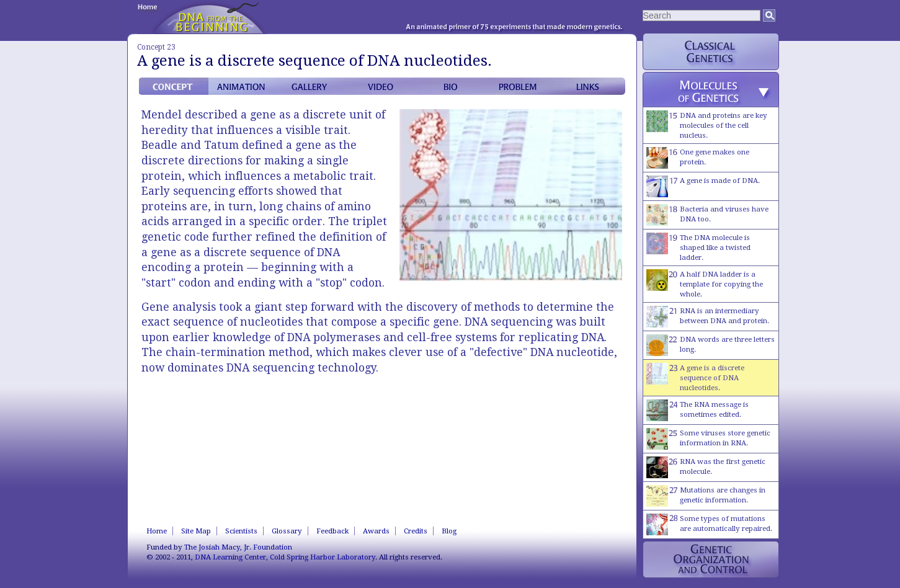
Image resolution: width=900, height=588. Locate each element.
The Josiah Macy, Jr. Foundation (238, 547)
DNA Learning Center (230, 557)
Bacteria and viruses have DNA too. (707, 215)
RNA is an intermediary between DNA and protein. (708, 317)
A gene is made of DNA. (703, 186)
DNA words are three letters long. (711, 345)
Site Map (196, 531)
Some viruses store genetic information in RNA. (708, 439)
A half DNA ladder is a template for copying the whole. (705, 284)
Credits (416, 531)
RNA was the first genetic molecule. (706, 467)
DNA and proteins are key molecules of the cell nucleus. (707, 125)
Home (157, 531)
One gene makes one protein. (698, 158)
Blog (449, 531)
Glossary (287, 531)
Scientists (241, 531)
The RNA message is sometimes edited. (697, 410)
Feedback (332, 531)
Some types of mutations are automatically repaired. (709, 524)
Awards (376, 531)
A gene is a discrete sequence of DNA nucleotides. (695, 377)
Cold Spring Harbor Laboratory (323, 557)
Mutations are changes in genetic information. (706, 496)
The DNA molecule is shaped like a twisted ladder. (698, 247)
